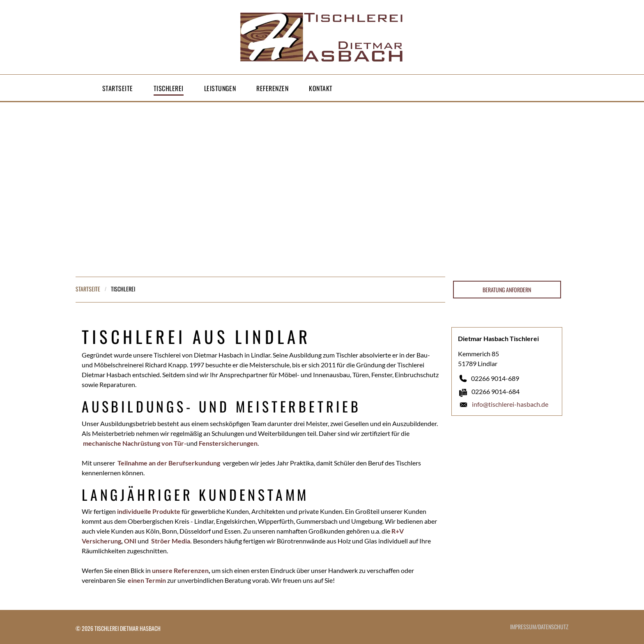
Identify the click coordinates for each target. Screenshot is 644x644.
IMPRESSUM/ (524, 627)
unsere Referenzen (180, 570)
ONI (130, 541)
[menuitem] (118, 88)
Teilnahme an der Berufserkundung (169, 463)
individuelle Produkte (149, 511)
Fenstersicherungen (228, 443)
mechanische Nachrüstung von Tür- (135, 443)
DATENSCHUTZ (553, 627)
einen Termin (147, 580)
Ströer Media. (171, 541)
